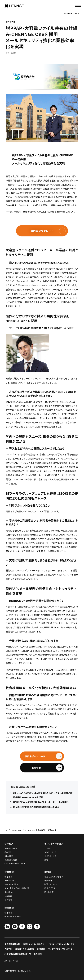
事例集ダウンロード (48, 231)
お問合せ (44, 768)
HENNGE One (72, 13)
